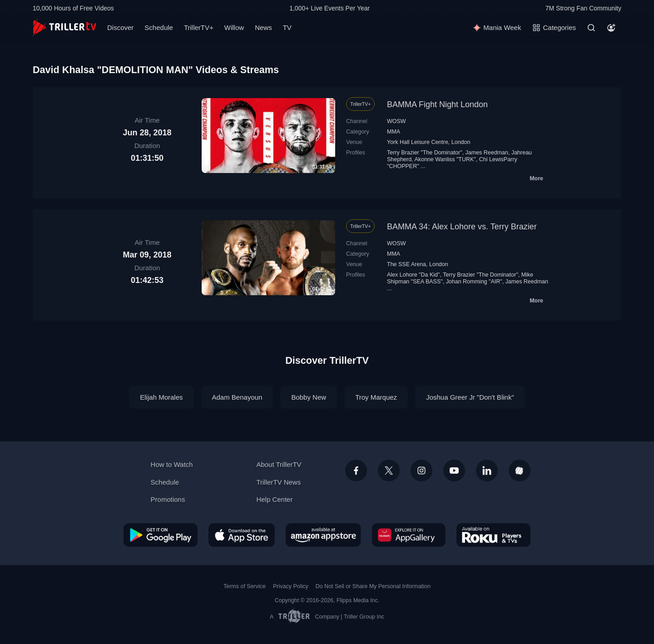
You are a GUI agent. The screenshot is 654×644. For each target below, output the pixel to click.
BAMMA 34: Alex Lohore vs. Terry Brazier (462, 227)
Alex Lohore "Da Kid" (413, 275)
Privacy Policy (291, 586)
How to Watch (172, 464)
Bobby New (309, 397)
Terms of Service (245, 586)
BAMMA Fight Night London (437, 104)
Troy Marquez (376, 397)
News (263, 27)
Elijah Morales (161, 397)
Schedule (159, 27)
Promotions (168, 499)
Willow (234, 27)
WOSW (396, 121)
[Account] (611, 28)
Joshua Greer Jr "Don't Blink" (470, 397)
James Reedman (487, 153)
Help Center (274, 499)
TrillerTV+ (199, 27)
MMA (394, 132)
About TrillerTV (279, 464)
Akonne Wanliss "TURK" (445, 159)
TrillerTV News (278, 482)
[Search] (591, 28)
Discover (120, 27)
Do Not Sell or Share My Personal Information (373, 586)
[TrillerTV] (64, 27)
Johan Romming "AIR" (474, 282)
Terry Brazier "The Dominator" (425, 153)
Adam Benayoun (237, 397)
